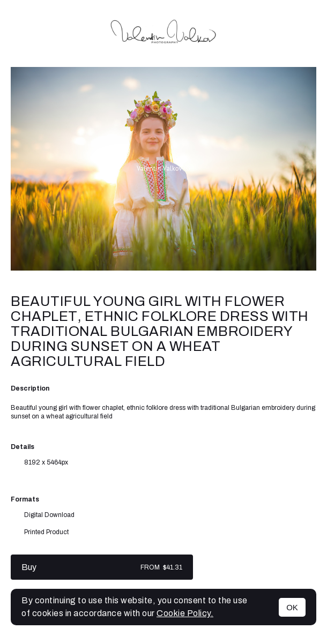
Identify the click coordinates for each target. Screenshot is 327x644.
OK (292, 607)
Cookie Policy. (185, 613)
